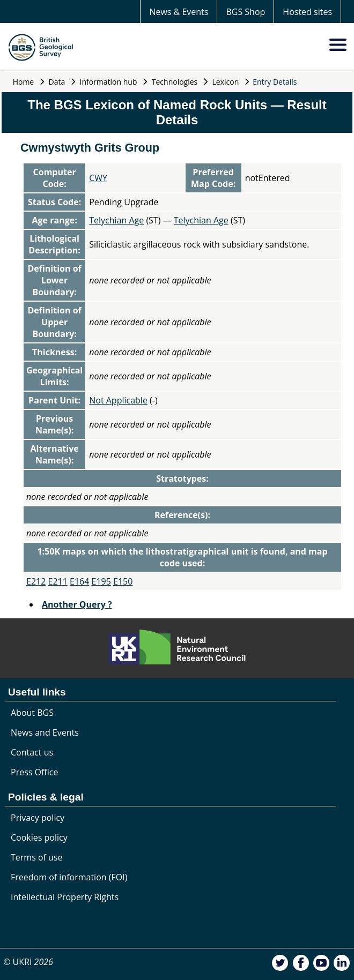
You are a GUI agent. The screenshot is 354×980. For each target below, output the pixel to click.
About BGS (32, 713)
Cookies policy (39, 837)
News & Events (179, 12)
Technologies (175, 82)
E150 (123, 581)
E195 (101, 581)
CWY (98, 178)
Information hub (109, 82)
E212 (36, 581)
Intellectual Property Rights (65, 897)
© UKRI (28, 962)
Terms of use (37, 857)
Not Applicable (118, 400)
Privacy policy (38, 818)
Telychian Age (116, 220)
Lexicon (226, 82)
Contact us (32, 752)
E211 (58, 581)
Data (57, 82)
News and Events (45, 732)
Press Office (34, 772)
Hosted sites (307, 12)
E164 (79, 581)
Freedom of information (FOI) (69, 877)
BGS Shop (245, 12)
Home (24, 82)
